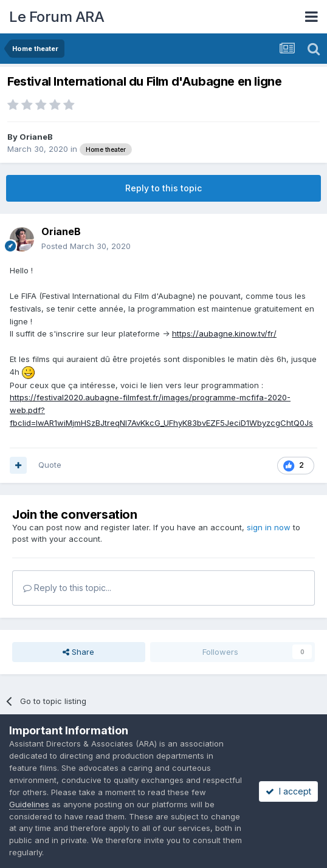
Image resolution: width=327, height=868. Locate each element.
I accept (288, 791)
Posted (86, 246)
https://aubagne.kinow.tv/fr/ (224, 333)
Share (78, 652)
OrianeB (36, 137)
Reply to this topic (163, 188)
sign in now (269, 527)
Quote (50, 465)
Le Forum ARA (57, 17)
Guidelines (29, 804)
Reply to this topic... (67, 588)
